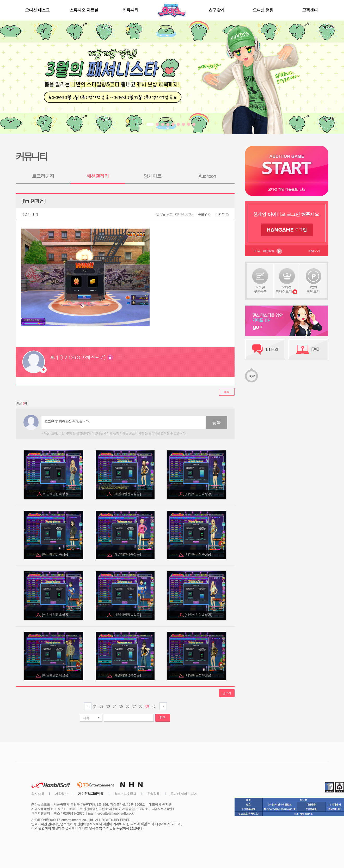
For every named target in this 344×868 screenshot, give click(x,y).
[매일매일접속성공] (127, 494)
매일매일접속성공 (56, 494)
